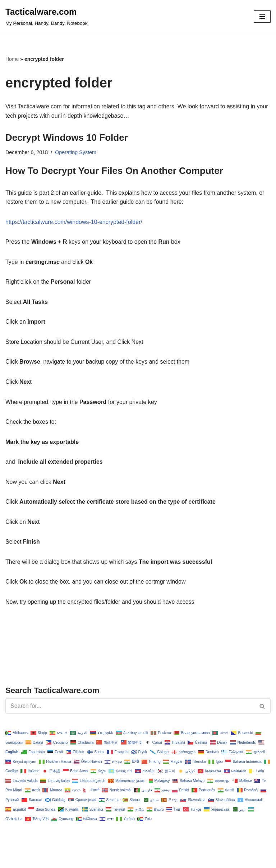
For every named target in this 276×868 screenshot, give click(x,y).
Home (12, 59)
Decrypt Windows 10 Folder (67, 138)
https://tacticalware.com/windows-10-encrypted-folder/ (74, 222)
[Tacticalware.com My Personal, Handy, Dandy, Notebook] (46, 17)
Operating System (76, 152)
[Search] (130, 706)
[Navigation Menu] (262, 17)
